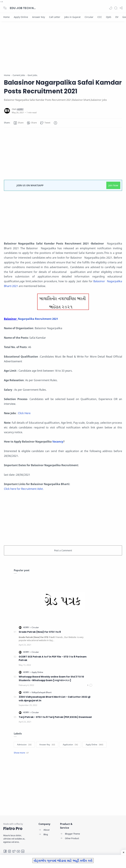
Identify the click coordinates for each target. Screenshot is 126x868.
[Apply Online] (21, 17)
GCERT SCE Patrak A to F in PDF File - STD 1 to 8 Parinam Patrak (53, 658)
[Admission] (24, 745)
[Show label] (21, 753)
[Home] (6, 17)
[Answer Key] (39, 17)
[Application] (70, 745)
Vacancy (57, 442)
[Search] (116, 8)
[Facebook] (5, 851)
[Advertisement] (63, 51)
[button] (111, 8)
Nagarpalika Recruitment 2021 (38, 319)
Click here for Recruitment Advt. (24, 489)
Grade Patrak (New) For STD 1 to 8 (40, 632)
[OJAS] (109, 17)
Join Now (113, 185)
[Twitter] (14, 851)
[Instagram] (10, 851)
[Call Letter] (55, 17)
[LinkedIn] (23, 851)
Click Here (24, 413)
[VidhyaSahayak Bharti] (42, 692)
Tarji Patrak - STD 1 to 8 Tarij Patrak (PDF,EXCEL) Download (55, 717)
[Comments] (90, 685)
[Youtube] (18, 851)
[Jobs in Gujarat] (72, 17)
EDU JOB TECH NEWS (23, 8)
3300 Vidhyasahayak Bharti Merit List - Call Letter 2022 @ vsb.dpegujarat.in (55, 699)
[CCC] (100, 17)
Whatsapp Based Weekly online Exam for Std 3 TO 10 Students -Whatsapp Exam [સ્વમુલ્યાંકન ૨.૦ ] (51, 678)
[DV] (117, 17)
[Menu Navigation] (5, 8)
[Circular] (89, 17)
